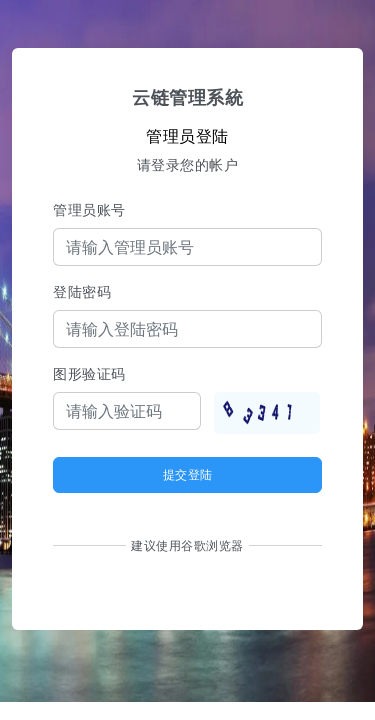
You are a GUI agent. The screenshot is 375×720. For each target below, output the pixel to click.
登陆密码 (82, 291)
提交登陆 (188, 474)
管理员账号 (89, 209)
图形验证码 (89, 373)
